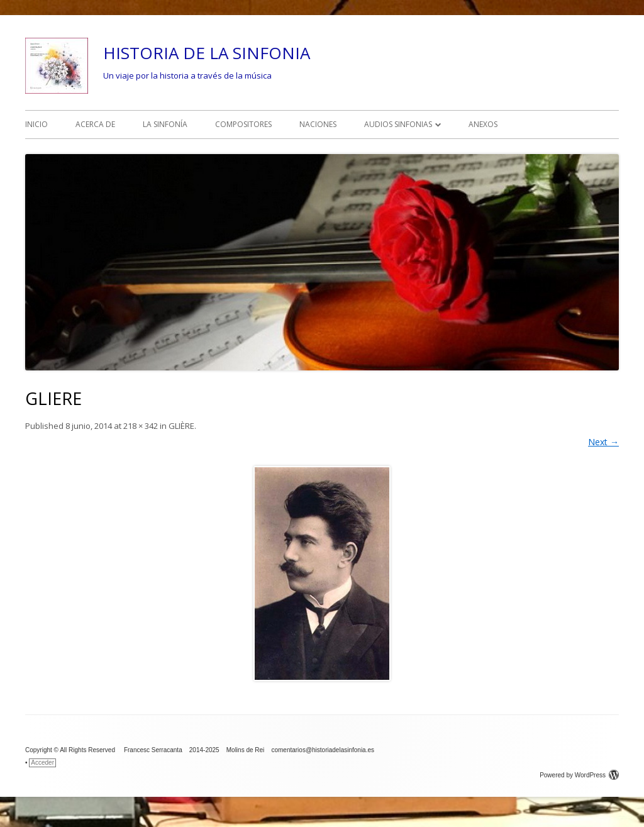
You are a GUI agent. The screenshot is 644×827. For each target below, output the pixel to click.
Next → (603, 442)
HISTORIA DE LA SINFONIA (207, 53)
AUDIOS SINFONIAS (398, 124)
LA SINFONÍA (165, 124)
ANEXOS (483, 124)
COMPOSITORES (243, 124)
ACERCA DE (95, 124)
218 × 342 (141, 426)
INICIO (36, 124)
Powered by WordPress (579, 775)
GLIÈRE (181, 426)
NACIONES (318, 124)
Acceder (42, 763)
